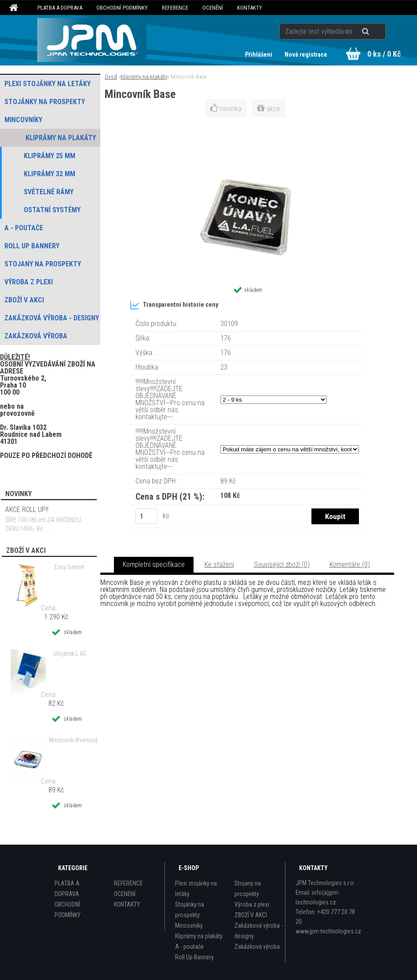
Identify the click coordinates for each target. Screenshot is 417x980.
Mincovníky (189, 926)
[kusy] (146, 516)
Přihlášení (259, 54)
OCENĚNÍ (213, 8)
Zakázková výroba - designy (259, 931)
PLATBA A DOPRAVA (60, 8)
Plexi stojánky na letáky (196, 889)
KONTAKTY (250, 8)
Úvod (111, 77)
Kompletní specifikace (154, 564)
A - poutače (189, 947)
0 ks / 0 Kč (384, 54)
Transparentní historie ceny (174, 305)
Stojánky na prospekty (190, 910)
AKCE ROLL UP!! (27, 510)
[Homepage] (15, 8)
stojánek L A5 (70, 653)
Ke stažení (219, 564)
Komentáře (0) (350, 564)
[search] (376, 32)
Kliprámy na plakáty (144, 77)
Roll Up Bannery (194, 957)
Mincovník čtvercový (73, 740)
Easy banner (69, 567)
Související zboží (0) (282, 564)
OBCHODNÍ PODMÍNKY (122, 8)
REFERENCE (175, 8)
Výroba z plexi (252, 904)
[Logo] (92, 40)
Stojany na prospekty (248, 889)
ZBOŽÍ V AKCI (251, 915)
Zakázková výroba (257, 947)
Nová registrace (306, 54)
